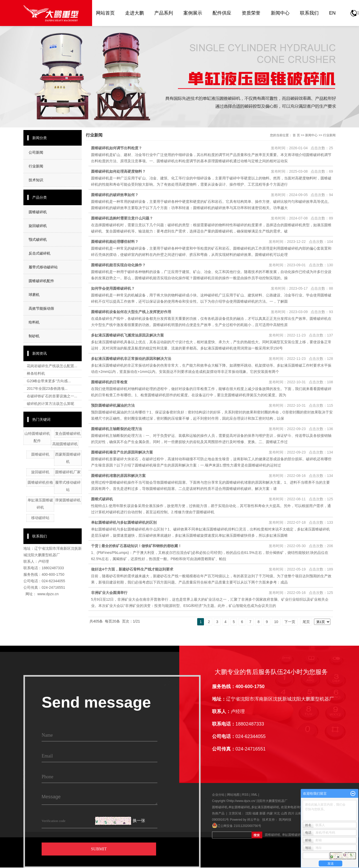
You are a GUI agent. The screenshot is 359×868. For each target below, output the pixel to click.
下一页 (290, 622)
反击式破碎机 (40, 253)
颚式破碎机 (38, 239)
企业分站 (218, 795)
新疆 (262, 813)
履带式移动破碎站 (43, 267)
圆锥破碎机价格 (40, 482)
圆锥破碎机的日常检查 (109, 382)
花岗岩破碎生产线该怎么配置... (52, 366)
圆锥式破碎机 (102, 499)
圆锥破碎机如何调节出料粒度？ (117, 148)
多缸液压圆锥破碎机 (265, 807)
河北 (277, 813)
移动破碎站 (40, 518)
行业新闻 (36, 166)
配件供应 (222, 13)
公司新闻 (36, 152)
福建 (255, 813)
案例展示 (193, 13)
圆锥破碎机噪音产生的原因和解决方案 (122, 452)
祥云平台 (253, 820)
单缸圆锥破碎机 (239, 807)
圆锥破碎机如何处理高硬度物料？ (118, 171)
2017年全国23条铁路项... (47, 388)
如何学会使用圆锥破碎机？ (113, 288)
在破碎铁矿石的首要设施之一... (52, 396)
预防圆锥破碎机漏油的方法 (113, 405)
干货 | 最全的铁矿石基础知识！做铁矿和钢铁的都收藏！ (136, 546)
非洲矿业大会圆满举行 (109, 593)
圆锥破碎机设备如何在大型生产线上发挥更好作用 (131, 312)
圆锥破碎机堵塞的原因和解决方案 (118, 476)
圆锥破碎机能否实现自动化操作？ (118, 265)
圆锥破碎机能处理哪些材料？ (115, 242)
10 (276, 622)
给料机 (34, 322)
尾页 (306, 622)
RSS (245, 795)
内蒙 (270, 813)
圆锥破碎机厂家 (68, 472)
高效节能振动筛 (41, 308)
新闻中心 (280, 13)
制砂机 (34, 336)
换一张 (139, 821)
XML (254, 795)
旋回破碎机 (38, 226)
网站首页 (105, 13)
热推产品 (218, 813)
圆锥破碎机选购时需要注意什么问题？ (122, 218)
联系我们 (309, 13)
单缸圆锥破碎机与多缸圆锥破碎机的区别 (124, 522)
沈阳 (248, 813)
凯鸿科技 (285, 820)
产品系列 (164, 13)
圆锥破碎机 (38, 212)
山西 (284, 813)
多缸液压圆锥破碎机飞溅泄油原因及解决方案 (127, 335)
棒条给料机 (36, 373)
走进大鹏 (134, 13)
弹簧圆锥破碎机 (68, 500)
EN (332, 13)
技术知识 (36, 180)
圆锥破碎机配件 (41, 281)
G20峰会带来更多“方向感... (49, 381)
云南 (298, 813)
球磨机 (34, 295)
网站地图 (234, 795)
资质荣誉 (251, 13)
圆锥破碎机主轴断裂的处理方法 (117, 429)
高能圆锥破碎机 (65, 444)
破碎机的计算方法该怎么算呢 (50, 404)
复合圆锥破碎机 (68, 433)
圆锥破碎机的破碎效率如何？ (115, 195)
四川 (291, 813)
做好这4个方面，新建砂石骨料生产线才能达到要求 (132, 569)
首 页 (296, 135)
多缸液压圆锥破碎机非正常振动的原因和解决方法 (131, 359)
